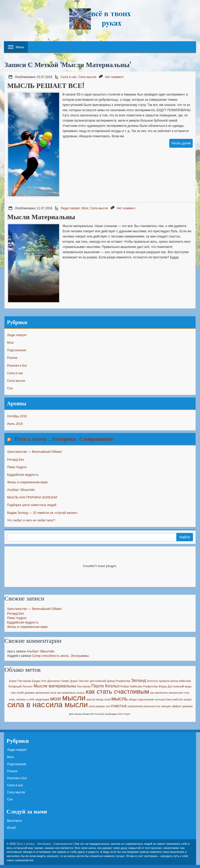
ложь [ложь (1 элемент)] (12, 699)
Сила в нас (69, 77)
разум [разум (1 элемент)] (188, 699)
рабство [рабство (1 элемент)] (178, 699)
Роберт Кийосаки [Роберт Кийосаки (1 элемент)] (131, 686)
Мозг (85, 208)
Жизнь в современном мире (27, 482)
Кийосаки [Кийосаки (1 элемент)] (185, 681)
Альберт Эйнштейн (21, 490)
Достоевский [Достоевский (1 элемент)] (98, 681)
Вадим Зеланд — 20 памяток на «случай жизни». (43, 513)
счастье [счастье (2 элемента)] (119, 706)
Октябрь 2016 (17, 416)
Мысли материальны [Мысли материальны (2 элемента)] (55, 686)
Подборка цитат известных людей (32, 505)
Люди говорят (70, 208)
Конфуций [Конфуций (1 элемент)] (15, 686)
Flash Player (124, 714)
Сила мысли (87, 77)
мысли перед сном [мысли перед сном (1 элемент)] (98, 699)
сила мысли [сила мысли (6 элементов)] (67, 704)
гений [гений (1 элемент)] (20, 693)
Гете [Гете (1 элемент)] (44, 681)
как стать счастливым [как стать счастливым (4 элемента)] (117, 691)
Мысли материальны (41, 217)
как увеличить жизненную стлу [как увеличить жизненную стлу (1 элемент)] (170, 693)
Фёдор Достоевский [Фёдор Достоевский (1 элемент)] (171, 686)
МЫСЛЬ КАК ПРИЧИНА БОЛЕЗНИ (32, 497)
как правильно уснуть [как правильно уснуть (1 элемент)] (71, 693)
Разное (12, 358)
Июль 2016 (15, 424)
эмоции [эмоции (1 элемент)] (166, 706)
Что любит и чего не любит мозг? (31, 520)
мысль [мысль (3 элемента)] (120, 698)
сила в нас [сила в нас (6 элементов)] (26, 704)
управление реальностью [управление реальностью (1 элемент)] (144, 706)
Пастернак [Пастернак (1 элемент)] (84, 686)
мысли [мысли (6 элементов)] (74, 698)
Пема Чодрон (17, 467)
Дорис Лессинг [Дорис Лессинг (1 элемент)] (80, 681)
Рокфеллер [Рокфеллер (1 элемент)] (151, 686)
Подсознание (17, 350)
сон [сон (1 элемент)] (108, 706)
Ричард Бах (15, 460)
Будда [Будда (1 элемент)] (36, 681)
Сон (10, 388)
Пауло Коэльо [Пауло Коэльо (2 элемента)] (105, 686)
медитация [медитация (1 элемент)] (42, 699)
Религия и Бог (17, 366)
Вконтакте (14, 821)
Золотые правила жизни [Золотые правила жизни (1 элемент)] (162, 681)
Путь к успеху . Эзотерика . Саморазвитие (64, 439)
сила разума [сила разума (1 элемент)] (97, 706)
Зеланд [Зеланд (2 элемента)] (139, 680)
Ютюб (11, 828)
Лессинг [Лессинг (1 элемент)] (27, 686)
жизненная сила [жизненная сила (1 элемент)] (46, 693)
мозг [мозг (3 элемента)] (56, 698)
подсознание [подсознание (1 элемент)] (146, 699)
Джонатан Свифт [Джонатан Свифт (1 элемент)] (58, 681)
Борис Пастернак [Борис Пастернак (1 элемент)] (20, 681)
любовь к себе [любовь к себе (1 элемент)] (25, 699)
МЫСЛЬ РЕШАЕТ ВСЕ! (46, 85)
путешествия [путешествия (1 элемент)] (164, 699)
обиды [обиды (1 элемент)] (133, 699)
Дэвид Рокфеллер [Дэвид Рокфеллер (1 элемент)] (119, 681)
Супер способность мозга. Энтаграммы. (61, 656)
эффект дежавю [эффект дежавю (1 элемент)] (182, 706)
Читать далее (181, 143)
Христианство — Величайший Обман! (35, 452)
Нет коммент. (115, 77)
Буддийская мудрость (23, 475)
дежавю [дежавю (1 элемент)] (30, 693)
